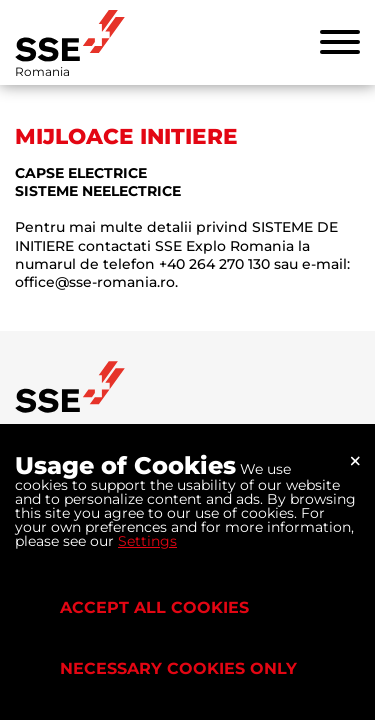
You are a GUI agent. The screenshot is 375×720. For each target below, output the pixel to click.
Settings (147, 541)
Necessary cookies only (178, 668)
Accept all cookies (154, 607)
